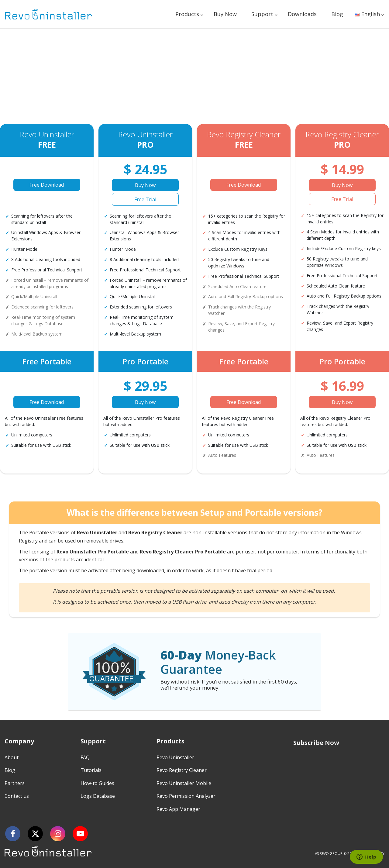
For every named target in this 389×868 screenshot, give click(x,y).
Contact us (17, 796)
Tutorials (91, 770)
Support (262, 14)
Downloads (302, 14)
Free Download (47, 185)
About (12, 757)
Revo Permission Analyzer (186, 796)
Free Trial (145, 199)
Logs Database (98, 796)
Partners (15, 783)
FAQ (85, 757)
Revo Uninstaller (175, 757)
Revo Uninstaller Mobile (184, 783)
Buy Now (225, 14)
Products (187, 14)
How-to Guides (97, 783)
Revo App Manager (178, 809)
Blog (337, 14)
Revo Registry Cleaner (182, 770)
